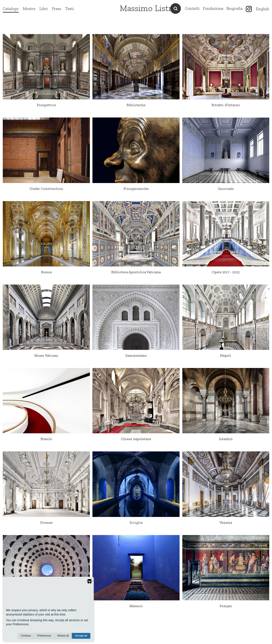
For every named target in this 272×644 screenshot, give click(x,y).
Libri (44, 9)
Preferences (44, 636)
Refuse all (63, 636)
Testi (69, 9)
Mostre (29, 9)
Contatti (192, 8)
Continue (26, 636)
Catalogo (11, 9)
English (263, 9)
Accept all (81, 636)
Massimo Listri (147, 8)
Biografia (235, 8)
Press (57, 9)
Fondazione (213, 8)
